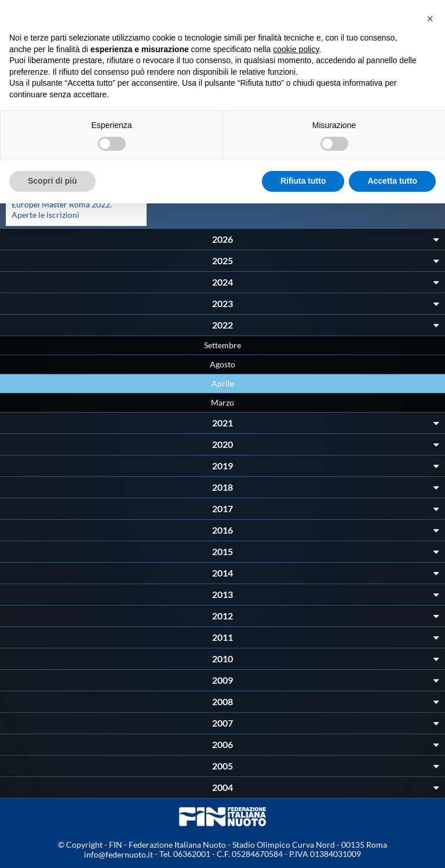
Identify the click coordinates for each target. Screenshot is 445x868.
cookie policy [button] (296, 49)
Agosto (222, 364)
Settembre (222, 345)
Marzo (222, 402)
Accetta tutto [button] (392, 181)
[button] (430, 19)
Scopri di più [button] (52, 181)
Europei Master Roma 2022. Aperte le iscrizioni (62, 209)
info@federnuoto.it (118, 854)
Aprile (223, 383)
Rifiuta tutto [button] (303, 181)
